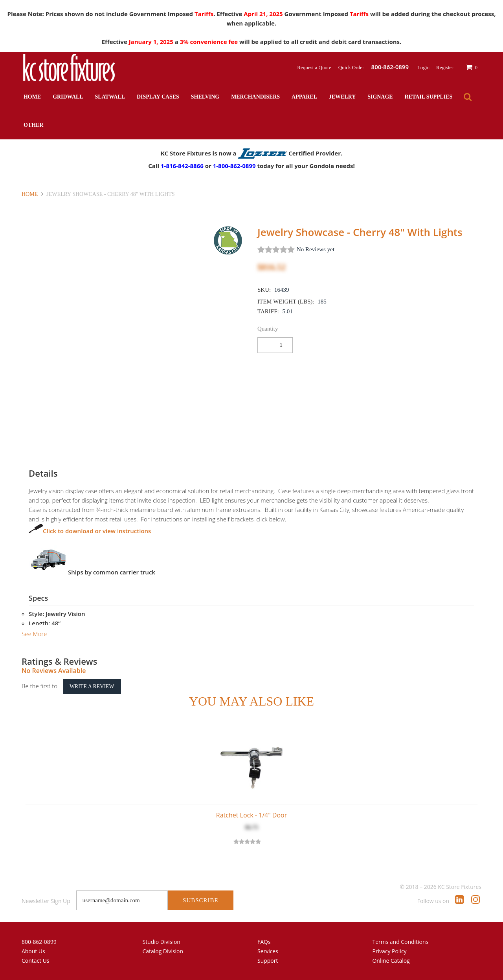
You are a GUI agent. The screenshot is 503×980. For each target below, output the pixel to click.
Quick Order (352, 67)
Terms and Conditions (401, 942)
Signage (380, 97)
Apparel (304, 97)
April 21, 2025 (264, 14)
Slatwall (110, 97)
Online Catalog (391, 961)
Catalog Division (163, 951)
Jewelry (342, 97)
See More (34, 634)
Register (445, 67)
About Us (33, 951)
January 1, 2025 (152, 42)
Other (33, 125)
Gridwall (68, 97)
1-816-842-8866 (182, 166)
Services (268, 951)
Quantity (268, 329)
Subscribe (201, 900)
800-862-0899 (39, 942)
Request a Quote (315, 67)
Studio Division (162, 942)
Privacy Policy (390, 951)
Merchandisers (255, 97)
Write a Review (92, 687)
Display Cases (158, 97)
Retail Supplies (429, 97)
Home (32, 97)
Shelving (205, 97)
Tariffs (204, 14)
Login (423, 67)
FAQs (264, 942)
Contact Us (36, 961)
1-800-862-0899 (234, 166)
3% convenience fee (210, 42)
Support (268, 961)
